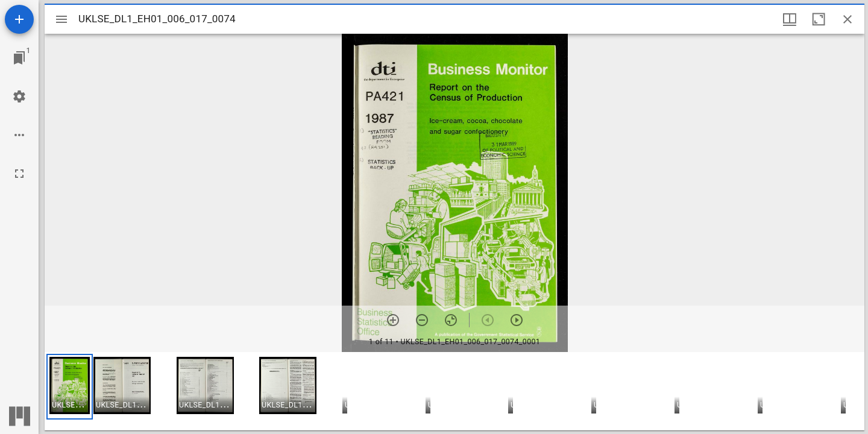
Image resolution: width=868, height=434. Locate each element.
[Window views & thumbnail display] (790, 19)
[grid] (454, 391)
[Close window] (848, 19)
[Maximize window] (819, 19)
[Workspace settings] (19, 96)
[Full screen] (19, 174)
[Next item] (517, 320)
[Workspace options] (19, 135)
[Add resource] (19, 19)
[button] (70, 387)
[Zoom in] (393, 320)
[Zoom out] (422, 320)
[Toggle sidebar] (61, 19)
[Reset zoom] (451, 320)
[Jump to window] (19, 58)
